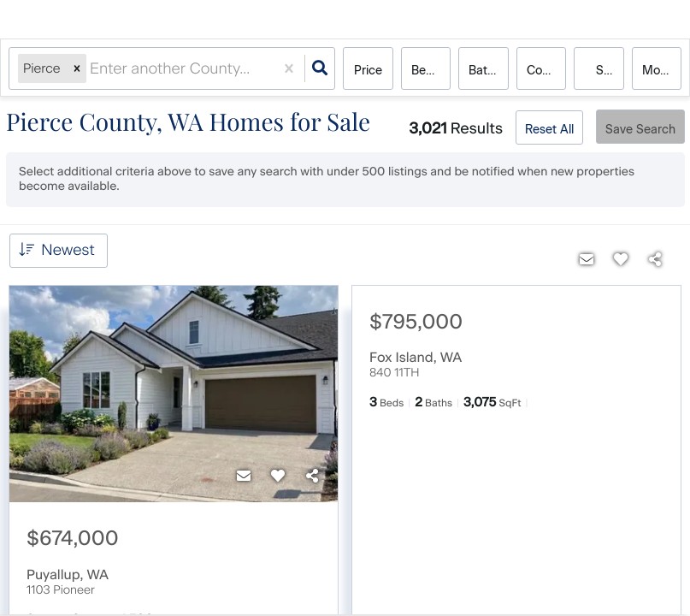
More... (661, 71)
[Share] (312, 477)
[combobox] (92, 69)
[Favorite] (278, 477)
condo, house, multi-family (547, 71)
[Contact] (244, 477)
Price (368, 71)
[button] (77, 68)
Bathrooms (489, 71)
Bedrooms (431, 71)
